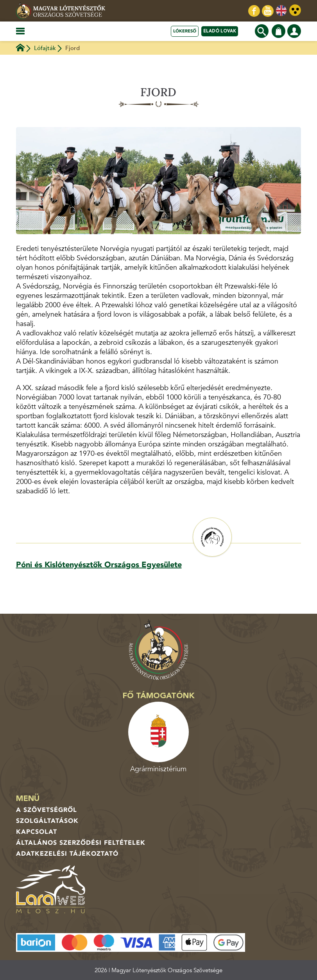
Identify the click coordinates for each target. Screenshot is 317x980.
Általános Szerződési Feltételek (81, 843)
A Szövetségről (47, 810)
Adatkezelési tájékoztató (67, 854)
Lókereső (185, 31)
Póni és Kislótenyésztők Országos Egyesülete (99, 565)
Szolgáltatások (47, 821)
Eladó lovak (220, 31)
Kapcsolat (37, 832)
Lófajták (45, 48)
